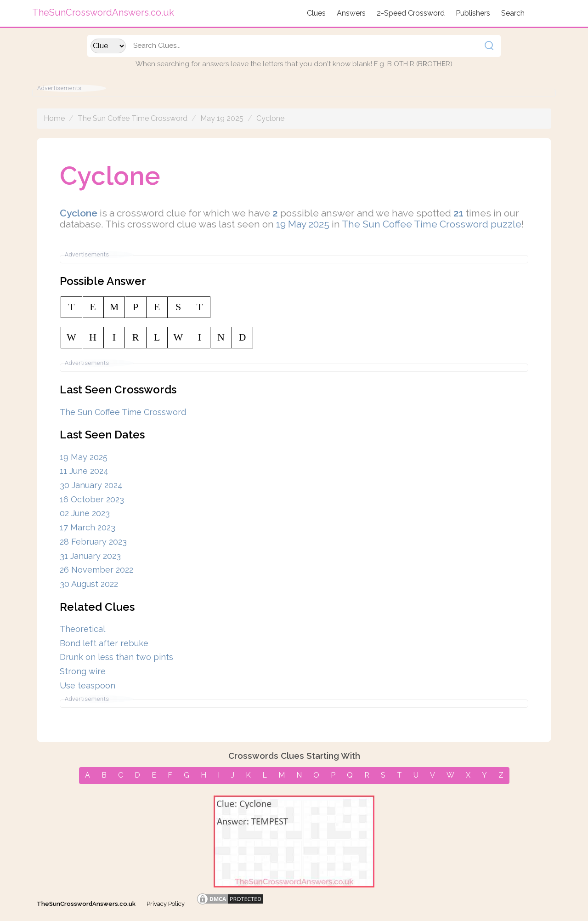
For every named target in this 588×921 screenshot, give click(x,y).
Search (513, 13)
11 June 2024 (84, 471)
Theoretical (82, 629)
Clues (316, 13)
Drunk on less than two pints (116, 657)
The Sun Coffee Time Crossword (133, 118)
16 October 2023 (92, 499)
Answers (351, 13)
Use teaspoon (88, 685)
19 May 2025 (303, 224)
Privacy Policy (166, 904)
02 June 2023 (85, 513)
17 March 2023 (88, 527)
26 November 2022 (96, 570)
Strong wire (83, 671)
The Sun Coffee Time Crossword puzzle (432, 224)
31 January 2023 (90, 556)
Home (54, 118)
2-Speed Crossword (411, 13)
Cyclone (270, 118)
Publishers (473, 13)
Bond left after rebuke (104, 643)
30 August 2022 (89, 584)
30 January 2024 (91, 485)
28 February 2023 (93, 542)
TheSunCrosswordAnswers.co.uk (86, 904)
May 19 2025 (222, 118)
